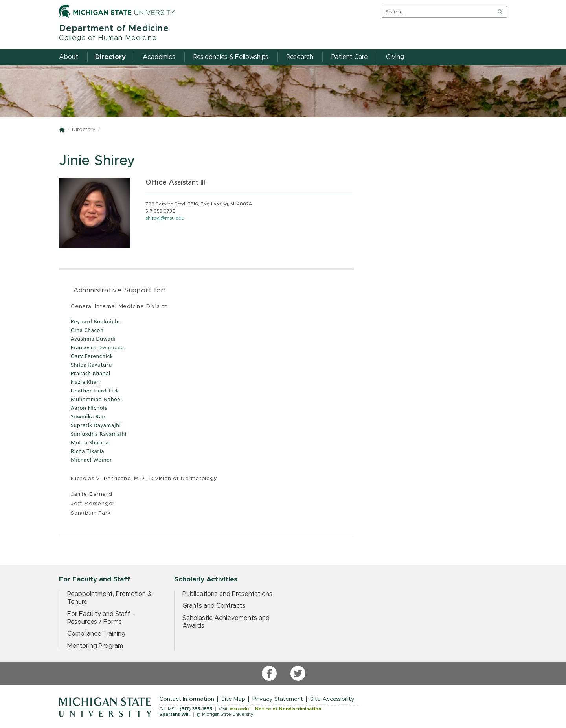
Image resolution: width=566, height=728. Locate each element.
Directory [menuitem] (110, 57)
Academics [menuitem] (159, 57)
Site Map (233, 699)
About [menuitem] (69, 57)
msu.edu (239, 709)
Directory (84, 130)
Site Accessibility (332, 699)
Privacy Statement (278, 699)
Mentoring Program (95, 646)
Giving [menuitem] (395, 57)
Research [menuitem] (300, 57)
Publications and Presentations (227, 594)
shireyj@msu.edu (165, 218)
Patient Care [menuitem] (350, 57)
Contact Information (187, 699)
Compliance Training (96, 634)
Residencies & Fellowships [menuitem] (231, 57)
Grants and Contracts (214, 606)
